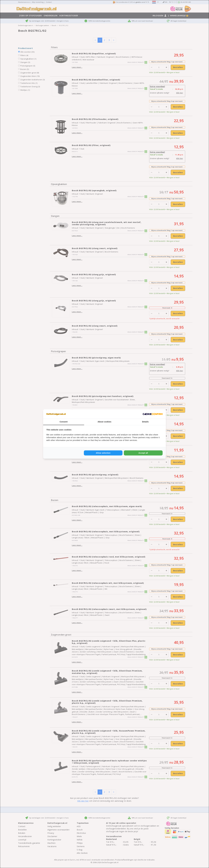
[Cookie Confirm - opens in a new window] (153, 414)
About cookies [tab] (105, 422)
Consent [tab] (64, 422)
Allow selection (103, 453)
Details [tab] (145, 422)
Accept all (143, 453)
